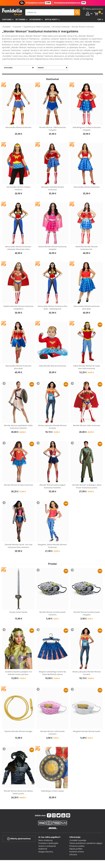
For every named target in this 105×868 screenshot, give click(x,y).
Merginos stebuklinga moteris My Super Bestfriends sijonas (52, 666)
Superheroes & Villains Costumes (37, 27)
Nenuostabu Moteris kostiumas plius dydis (87, 300)
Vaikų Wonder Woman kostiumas (52, 358)
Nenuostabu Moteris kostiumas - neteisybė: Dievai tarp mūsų (18, 241)
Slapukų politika (76, 841)
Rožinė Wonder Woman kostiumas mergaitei (52, 241)
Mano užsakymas (46, 833)
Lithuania (73, 847)
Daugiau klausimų (46, 844)
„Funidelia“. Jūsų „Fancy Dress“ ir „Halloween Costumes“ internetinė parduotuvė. (12, 12)
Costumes (7, 19)
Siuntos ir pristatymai (47, 839)
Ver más (8, 51)
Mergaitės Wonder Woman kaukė (87, 724)
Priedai (41, 60)
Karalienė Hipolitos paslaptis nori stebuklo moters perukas (18, 666)
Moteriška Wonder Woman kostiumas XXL (87, 241)
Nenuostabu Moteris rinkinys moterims (18, 181)
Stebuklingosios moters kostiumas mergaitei (87, 121)
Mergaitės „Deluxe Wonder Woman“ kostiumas (52, 538)
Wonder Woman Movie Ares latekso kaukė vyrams (18, 785)
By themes (20, 19)
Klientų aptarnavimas (19, 831)
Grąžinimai (43, 841)
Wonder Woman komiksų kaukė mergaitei (87, 606)
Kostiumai (9, 60)
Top (99, 19)
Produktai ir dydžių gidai (48, 836)
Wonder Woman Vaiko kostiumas (87, 418)
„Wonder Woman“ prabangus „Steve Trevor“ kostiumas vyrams (87, 479)
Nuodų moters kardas (18, 605)
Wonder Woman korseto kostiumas (18, 477)
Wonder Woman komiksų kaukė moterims (52, 606)
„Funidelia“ (6, 27)
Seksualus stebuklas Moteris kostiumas (52, 181)
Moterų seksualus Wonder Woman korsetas (52, 419)
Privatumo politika (77, 839)
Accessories (35, 19)
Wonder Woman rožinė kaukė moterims (52, 725)
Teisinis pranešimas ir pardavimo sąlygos (86, 836)
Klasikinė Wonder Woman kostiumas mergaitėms (18, 300)
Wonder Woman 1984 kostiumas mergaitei (52, 121)
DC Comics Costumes (61, 27)
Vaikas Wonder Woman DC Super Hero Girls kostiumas (87, 360)
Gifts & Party (51, 19)
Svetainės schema (77, 844)
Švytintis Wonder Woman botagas (18, 724)
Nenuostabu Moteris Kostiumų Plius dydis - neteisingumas (52, 300)
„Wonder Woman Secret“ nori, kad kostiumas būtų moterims (18, 538)
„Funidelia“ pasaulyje (78, 833)
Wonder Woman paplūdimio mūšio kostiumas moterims (18, 419)
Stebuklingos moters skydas (52, 783)
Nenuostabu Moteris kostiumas (18, 120)
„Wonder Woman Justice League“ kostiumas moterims (52, 479)
